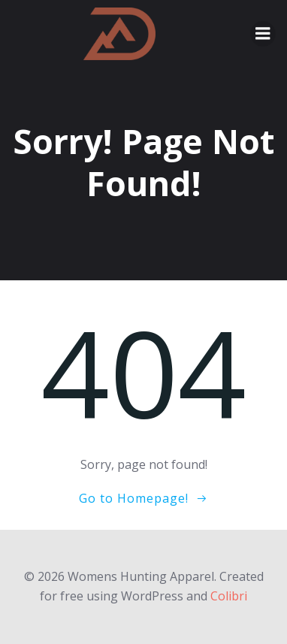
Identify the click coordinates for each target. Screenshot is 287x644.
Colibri (229, 596)
